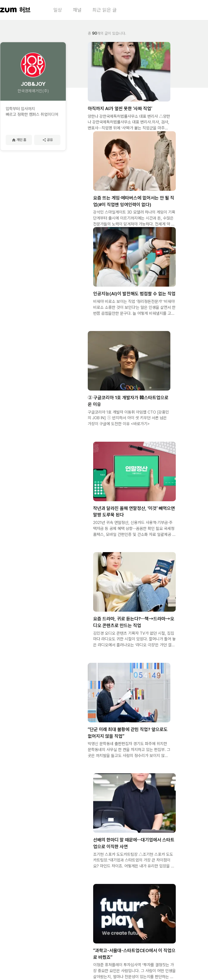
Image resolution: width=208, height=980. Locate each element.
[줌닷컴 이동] (8, 10)
